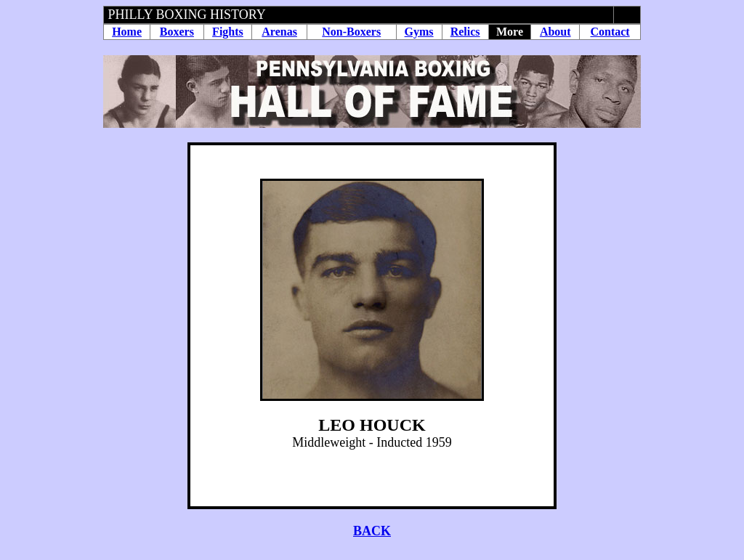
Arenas (279, 32)
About (555, 32)
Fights (228, 32)
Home (127, 32)
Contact (610, 32)
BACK (372, 531)
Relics (465, 32)
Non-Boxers (351, 32)
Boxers (177, 32)
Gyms (419, 32)
